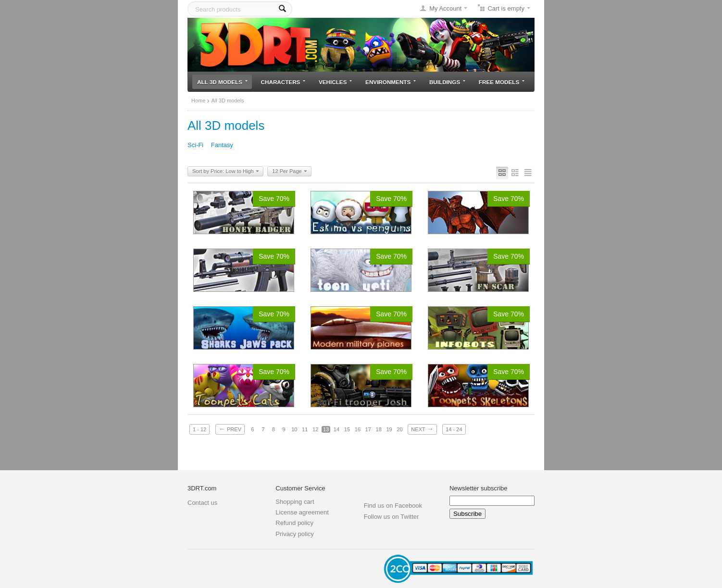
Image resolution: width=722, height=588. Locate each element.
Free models (502, 82)
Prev (230, 429)
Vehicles (335, 82)
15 (347, 429)
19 (389, 429)
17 (368, 429)
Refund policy (294, 523)
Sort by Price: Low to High (226, 172)
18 (379, 429)
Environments (391, 82)
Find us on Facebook (393, 506)
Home (198, 100)
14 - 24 (454, 429)
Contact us (202, 503)
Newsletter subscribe (479, 488)
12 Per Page (289, 172)
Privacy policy (294, 534)
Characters (283, 82)
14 (336, 429)
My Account (445, 8)
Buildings (447, 82)
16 (358, 429)
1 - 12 (199, 429)
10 (294, 429)
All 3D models (222, 82)
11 (305, 429)
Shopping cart (295, 502)
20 (399, 429)
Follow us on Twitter (392, 517)
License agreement (302, 512)
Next (422, 429)
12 (315, 429)
